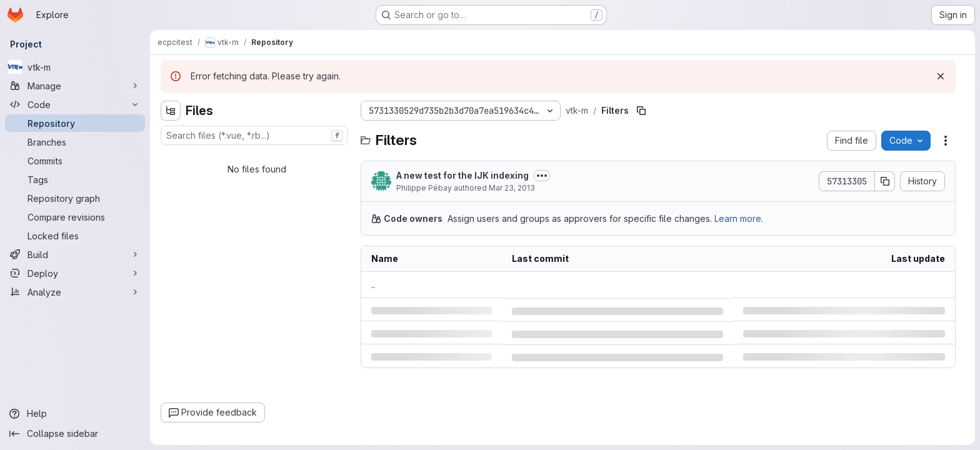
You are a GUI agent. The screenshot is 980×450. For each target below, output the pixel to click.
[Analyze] (75, 292)
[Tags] (75, 179)
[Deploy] (75, 273)
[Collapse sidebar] (75, 434)
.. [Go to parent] (373, 285)
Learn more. (739, 218)
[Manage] (75, 86)
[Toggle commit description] (542, 176)
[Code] (75, 104)
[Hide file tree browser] (171, 111)
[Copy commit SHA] (885, 181)
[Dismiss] (941, 76)
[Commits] (75, 161)
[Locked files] (75, 236)
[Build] (75, 254)
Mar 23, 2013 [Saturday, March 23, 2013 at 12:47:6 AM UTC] (512, 188)
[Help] (75, 414)
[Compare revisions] (75, 217)
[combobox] (254, 135)
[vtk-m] (75, 67)
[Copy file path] (641, 111)
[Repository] (75, 123)
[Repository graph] (75, 198)
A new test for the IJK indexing (462, 175)
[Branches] (75, 142)
